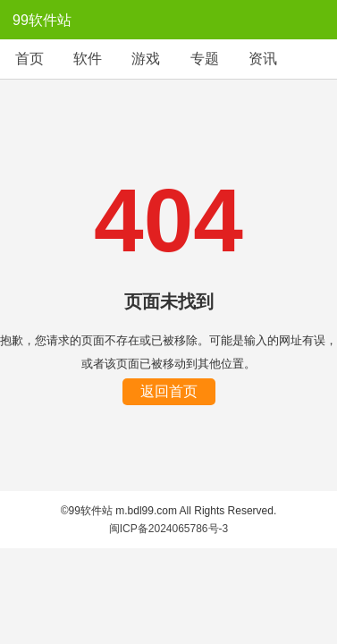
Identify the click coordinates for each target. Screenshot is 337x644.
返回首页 (169, 391)
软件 (88, 59)
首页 (29, 59)
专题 (205, 59)
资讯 (263, 59)
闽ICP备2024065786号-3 (168, 529)
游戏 (146, 59)
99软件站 (42, 20)
